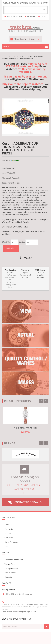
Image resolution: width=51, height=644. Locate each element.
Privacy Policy (10, 573)
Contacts (8, 577)
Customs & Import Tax (14, 560)
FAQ (6, 546)
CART (45, 16)
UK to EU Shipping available (40, 274)
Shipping (8, 533)
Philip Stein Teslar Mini (26, 428)
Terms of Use (10, 564)
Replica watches (14, 16)
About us (8, 525)
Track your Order (11, 568)
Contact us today (26, 502)
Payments (9, 529)
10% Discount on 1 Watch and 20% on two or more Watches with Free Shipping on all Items (10, 279)
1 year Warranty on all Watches (25, 274)
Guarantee (9, 538)
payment (31, 16)
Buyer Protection (11, 542)
